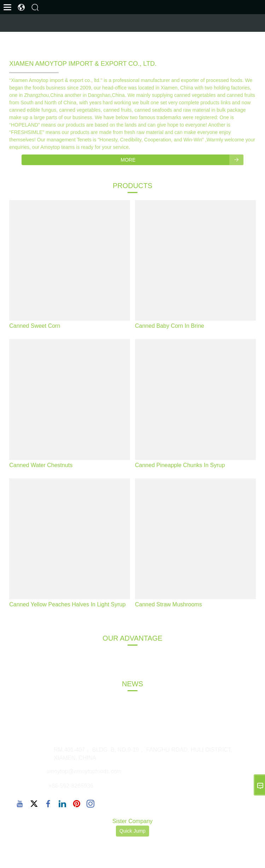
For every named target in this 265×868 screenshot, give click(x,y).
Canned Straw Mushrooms (168, 604)
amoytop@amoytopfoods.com (84, 771)
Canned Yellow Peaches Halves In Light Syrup (67, 604)
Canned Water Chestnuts (41, 465)
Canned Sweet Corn (35, 326)
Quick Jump (132, 831)
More (182, 160)
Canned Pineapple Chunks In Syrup (180, 465)
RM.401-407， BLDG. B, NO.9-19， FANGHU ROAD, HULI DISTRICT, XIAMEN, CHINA (143, 754)
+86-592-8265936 (71, 786)
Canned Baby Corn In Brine (170, 326)
